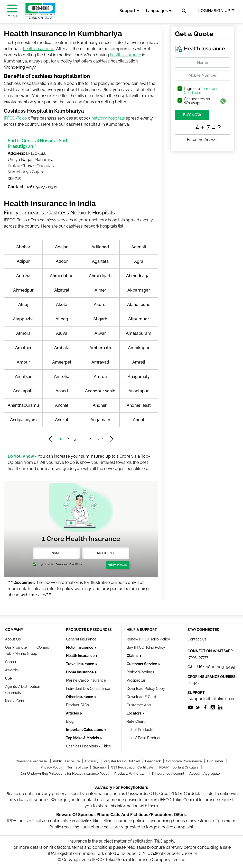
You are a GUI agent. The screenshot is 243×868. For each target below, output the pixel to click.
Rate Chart (136, 721)
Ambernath (100, 348)
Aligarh (100, 319)
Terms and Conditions (201, 91)
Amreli (139, 362)
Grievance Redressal (32, 761)
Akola (62, 305)
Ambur (23, 362)
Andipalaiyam (23, 420)
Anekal (62, 420)
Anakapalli (23, 391)
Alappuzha (23, 319)
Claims (133, 656)
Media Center (16, 701)
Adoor (62, 261)
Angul (139, 420)
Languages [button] (157, 11)
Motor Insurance (80, 647)
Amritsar (23, 377)
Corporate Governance (184, 761)
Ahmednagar (139, 276)
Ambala (62, 348)
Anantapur (139, 391)
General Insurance (81, 639)
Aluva (62, 333)
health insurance (39, 49)
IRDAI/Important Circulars (179, 767)
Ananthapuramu (23, 405)
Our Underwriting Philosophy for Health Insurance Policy (65, 774)
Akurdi (100, 305)
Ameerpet (62, 362)
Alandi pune (139, 305)
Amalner (23, 348)
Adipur (23, 261)
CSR (9, 678)
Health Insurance (81, 656)
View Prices (118, 565)
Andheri (100, 405)
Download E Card (141, 697)
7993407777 (198, 657)
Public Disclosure (67, 761)
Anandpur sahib (100, 391)
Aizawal (62, 290)
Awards (11, 670)
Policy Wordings (140, 672)
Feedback (153, 761)
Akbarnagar (139, 290)
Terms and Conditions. (69, 564)
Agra (139, 261)
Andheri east (139, 405)
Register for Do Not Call (122, 761)
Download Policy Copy (146, 689)
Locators (134, 713)
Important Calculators (85, 730)
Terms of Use (78, 767)
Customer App (139, 705)
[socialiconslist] (190, 707)
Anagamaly (139, 377)
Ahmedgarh (100, 276)
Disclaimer (216, 761)
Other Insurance (80, 697)
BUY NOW (192, 115)
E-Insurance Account (168, 774)
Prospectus (136, 680)
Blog (70, 721)
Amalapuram (139, 333)
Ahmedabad (62, 276)
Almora (23, 333)
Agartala (100, 261)
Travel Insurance (80, 664)
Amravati (100, 362)
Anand (62, 391)
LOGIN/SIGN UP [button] (214, 11)
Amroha (62, 377)
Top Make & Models (83, 738)
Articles (73, 713)
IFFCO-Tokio (15, 118)
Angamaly (100, 420)
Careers (12, 662)
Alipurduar (139, 319)
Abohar (23, 247)
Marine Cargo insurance (86, 680)
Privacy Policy (52, 767)
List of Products (140, 730)
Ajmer (100, 290)
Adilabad (100, 247)
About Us (13, 639)
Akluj (23, 305)
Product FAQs (77, 705)
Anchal (62, 405)
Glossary (92, 761)
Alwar (100, 333)
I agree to (201, 91)
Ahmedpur (23, 290)
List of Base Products (144, 738)
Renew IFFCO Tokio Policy (148, 639)
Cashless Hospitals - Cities (88, 746)
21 (91, 438)
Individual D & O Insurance (88, 689)
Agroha (23, 276)
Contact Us (197, 639)
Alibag (62, 319)
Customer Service (142, 664)
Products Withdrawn (131, 774)
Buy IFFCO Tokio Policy (146, 647)
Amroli (100, 377)
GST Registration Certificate (133, 767)
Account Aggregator (205, 774)
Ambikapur (139, 348)
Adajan (62, 247)
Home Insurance (80, 672)
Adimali (139, 247)
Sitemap (100, 767)
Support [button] (127, 11)
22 (100, 438)
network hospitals (108, 118)
